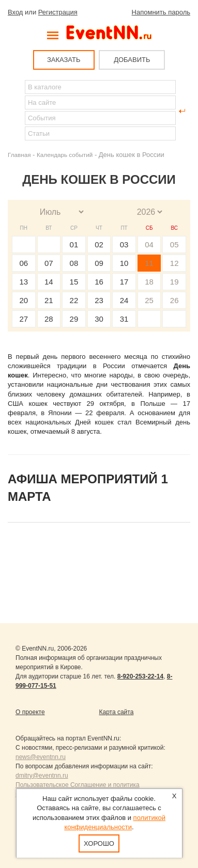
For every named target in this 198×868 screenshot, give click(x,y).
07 (49, 263)
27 (24, 319)
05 (174, 244)
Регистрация (58, 12)
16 (99, 282)
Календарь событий (65, 155)
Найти (16, 111)
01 (74, 244)
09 (99, 263)
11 (149, 263)
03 (124, 244)
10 (124, 263)
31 (124, 319)
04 (149, 244)
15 (74, 282)
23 (99, 300)
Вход (15, 12)
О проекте (30, 712)
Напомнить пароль (161, 12)
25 (149, 300)
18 (149, 282)
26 (174, 300)
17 (124, 282)
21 (49, 300)
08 (74, 263)
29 (74, 319)
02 (99, 244)
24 (124, 300)
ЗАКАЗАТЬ (64, 60)
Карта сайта (117, 712)
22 (74, 300)
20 (24, 300)
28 (49, 319)
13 (24, 282)
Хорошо (99, 843)
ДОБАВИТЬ (132, 60)
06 (24, 263)
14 (49, 282)
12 (174, 263)
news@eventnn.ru (41, 757)
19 (174, 282)
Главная (19, 155)
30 (99, 319)
